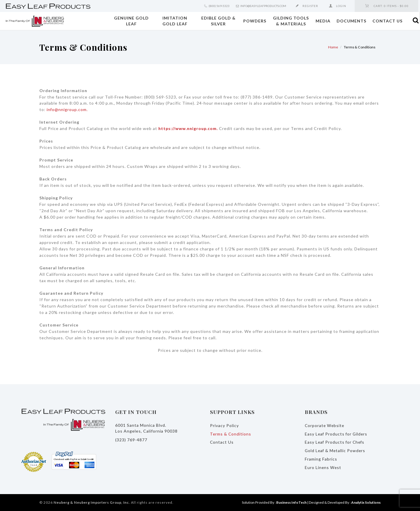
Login (341, 6)
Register (310, 6)
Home (333, 47)
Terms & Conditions (231, 434)
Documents (351, 21)
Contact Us (387, 21)
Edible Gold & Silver (218, 21)
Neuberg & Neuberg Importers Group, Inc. (92, 502)
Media (323, 21)
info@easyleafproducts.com (263, 6)
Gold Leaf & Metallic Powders (336, 451)
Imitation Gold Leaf (175, 21)
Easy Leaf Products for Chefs (335, 442)
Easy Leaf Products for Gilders (337, 434)
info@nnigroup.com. (67, 109)
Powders (255, 21)
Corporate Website (325, 425)
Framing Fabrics (321, 459)
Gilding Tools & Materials (291, 21)
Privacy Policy (224, 425)
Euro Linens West (323, 467)
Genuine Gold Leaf (131, 21)
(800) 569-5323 (219, 6)
